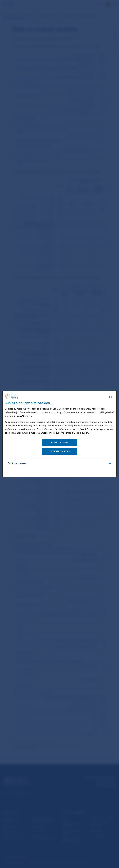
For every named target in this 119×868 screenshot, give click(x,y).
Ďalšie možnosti (17, 463)
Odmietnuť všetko (59, 451)
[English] (111, 397)
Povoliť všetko (59, 442)
